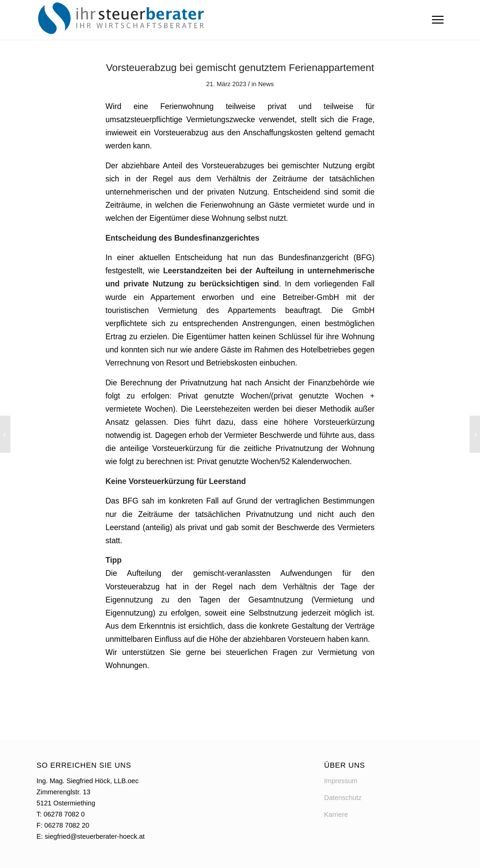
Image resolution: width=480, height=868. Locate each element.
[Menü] (436, 20)
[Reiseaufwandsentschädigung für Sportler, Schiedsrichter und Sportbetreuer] (475, 434)
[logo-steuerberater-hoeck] (123, 20)
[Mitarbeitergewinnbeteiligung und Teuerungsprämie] (5, 434)
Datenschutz (343, 798)
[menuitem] (436, 20)
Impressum (341, 781)
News (266, 84)
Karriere (336, 814)
